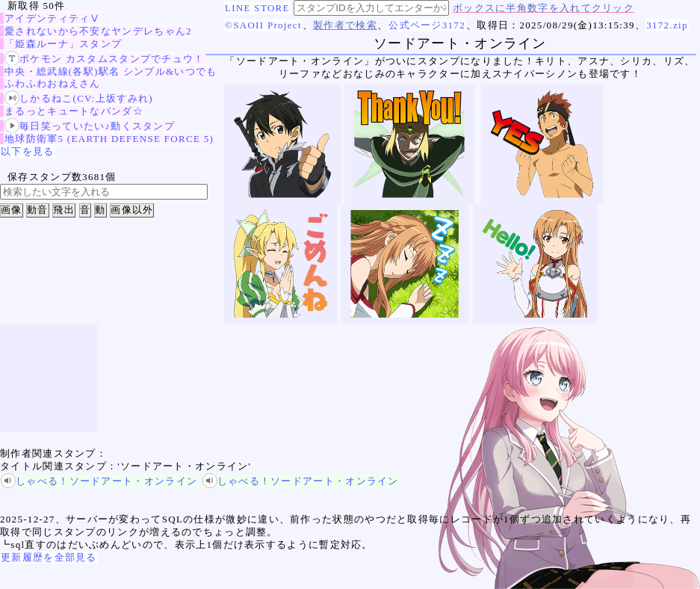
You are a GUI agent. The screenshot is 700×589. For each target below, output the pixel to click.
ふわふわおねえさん (53, 83)
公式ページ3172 (427, 25)
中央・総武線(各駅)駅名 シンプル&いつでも (111, 71)
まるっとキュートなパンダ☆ (74, 111)
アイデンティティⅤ (53, 18)
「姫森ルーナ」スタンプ (63, 44)
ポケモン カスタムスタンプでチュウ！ (105, 59)
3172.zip (667, 25)
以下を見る (28, 151)
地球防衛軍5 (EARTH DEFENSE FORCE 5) (109, 139)
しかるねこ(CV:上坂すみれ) (79, 98)
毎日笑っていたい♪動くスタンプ (90, 126)
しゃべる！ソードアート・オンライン (99, 481)
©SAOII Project (263, 25)
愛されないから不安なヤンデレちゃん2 (98, 31)
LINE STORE (257, 8)
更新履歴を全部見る (49, 557)
